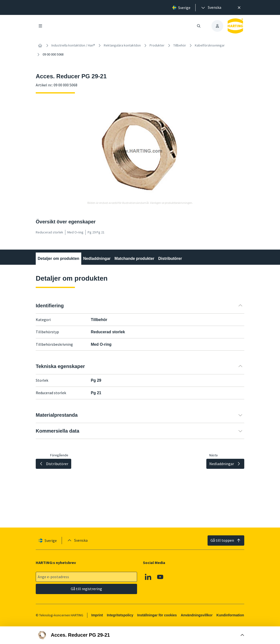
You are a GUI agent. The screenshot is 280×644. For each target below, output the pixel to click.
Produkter (157, 45)
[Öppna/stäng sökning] (199, 26)
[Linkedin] (148, 577)
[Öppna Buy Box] (140, 635)
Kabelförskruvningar (210, 45)
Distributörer (170, 259)
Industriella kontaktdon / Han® (73, 45)
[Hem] (40, 46)
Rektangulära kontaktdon (122, 45)
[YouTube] (160, 577)
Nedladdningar (97, 259)
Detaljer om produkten (58, 259)
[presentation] (211, 8)
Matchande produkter (134, 259)
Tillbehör (180, 45)
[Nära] (239, 8)
